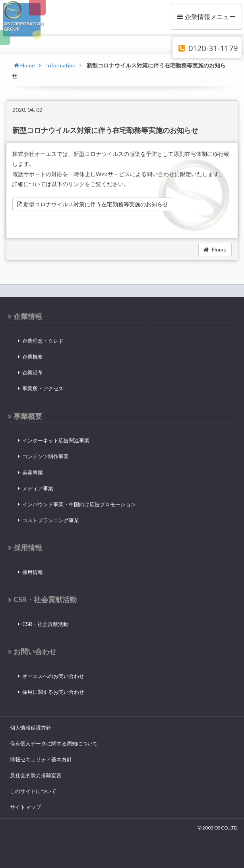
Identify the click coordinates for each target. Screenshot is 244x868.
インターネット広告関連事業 (56, 440)
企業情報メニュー (206, 16)
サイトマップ (25, 807)
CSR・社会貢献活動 (45, 624)
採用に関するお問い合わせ (53, 692)
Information (61, 65)
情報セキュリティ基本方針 (41, 759)
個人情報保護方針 (31, 728)
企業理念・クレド (43, 341)
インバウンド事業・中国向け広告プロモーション (79, 504)
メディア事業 (38, 488)
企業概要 (33, 357)
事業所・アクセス (43, 388)
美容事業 (33, 472)
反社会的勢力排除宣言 (36, 775)
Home (24, 65)
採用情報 (33, 572)
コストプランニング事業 (51, 520)
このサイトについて (33, 791)
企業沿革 (33, 373)
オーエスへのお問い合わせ (53, 676)
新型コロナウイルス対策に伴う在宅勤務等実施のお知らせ (93, 204)
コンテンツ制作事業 (46, 456)
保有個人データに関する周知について (54, 743)
